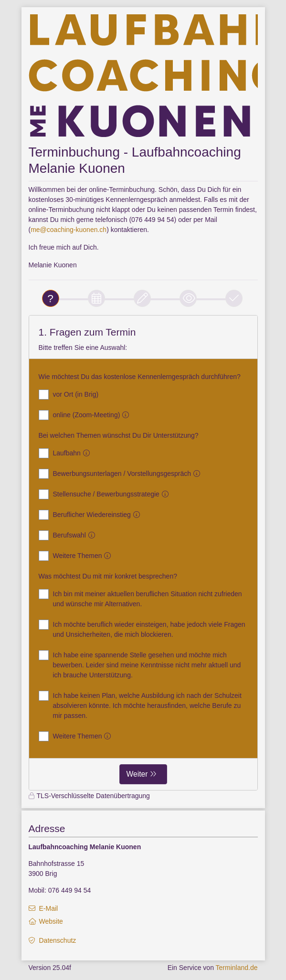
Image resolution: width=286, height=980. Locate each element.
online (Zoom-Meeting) (86, 415)
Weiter (137, 774)
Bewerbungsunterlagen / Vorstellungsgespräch (122, 474)
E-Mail (49, 908)
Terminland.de (237, 968)
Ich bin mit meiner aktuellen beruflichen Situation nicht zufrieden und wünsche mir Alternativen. (140, 598)
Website (51, 921)
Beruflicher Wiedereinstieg (91, 515)
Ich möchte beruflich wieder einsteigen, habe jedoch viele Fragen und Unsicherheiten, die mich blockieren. (142, 629)
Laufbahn (66, 453)
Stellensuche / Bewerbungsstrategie (106, 494)
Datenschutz (58, 940)
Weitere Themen (77, 556)
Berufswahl (69, 535)
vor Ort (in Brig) (69, 395)
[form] (143, 553)
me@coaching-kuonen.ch (69, 230)
